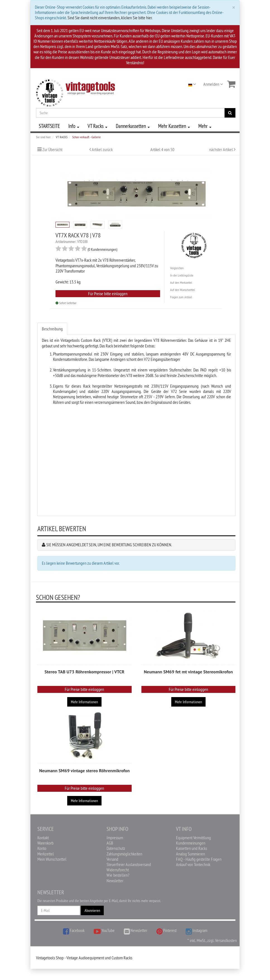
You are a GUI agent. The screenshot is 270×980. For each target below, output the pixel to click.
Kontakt (43, 838)
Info (74, 126)
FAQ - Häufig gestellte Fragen (199, 859)
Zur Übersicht (52, 149)
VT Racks (97, 126)
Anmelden (213, 84)
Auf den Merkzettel (181, 282)
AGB (110, 843)
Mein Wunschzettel (52, 859)
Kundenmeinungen (191, 843)
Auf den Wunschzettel (183, 290)
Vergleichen (177, 268)
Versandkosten (226, 940)
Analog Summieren (191, 854)
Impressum (115, 838)
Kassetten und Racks (191, 848)
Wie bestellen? (118, 875)
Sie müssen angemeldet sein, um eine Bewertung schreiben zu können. (109, 545)
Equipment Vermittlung (193, 838)
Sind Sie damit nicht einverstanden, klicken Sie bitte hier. (110, 18)
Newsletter (115, 881)
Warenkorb (45, 843)
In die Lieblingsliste (182, 275)
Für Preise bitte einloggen (108, 294)
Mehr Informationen (84, 702)
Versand (112, 859)
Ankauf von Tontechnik (193, 864)
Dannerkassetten (133, 126)
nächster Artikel (221, 149)
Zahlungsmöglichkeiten (124, 854)
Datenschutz (116, 848)
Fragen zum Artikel (181, 297)
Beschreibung (52, 329)
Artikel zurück (102, 149)
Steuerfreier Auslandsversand (129, 864)
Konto (42, 848)
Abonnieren (92, 910)
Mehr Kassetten (174, 126)
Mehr (205, 126)
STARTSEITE (49, 126)
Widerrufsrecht (118, 870)
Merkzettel (46, 854)
